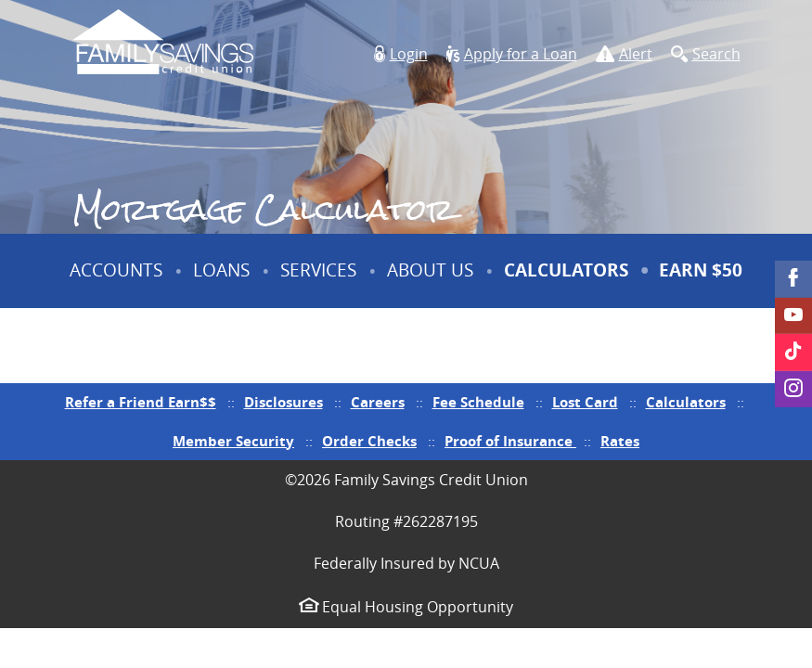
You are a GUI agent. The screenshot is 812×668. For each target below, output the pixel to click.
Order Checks (369, 441)
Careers (378, 402)
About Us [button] (430, 270)
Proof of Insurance (510, 441)
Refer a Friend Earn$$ (141, 402)
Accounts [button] (116, 270)
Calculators (566, 270)
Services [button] (318, 270)
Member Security (233, 441)
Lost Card (585, 402)
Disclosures (284, 402)
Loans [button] (221, 270)
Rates (620, 441)
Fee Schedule (478, 402)
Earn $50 (703, 283)
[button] (401, 54)
